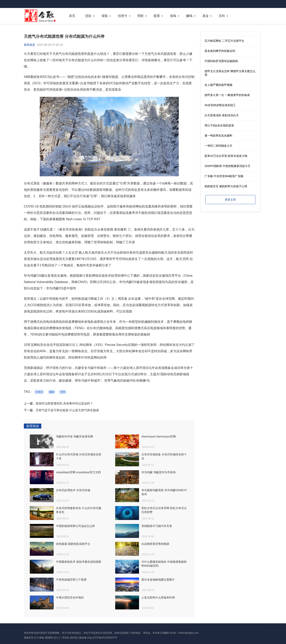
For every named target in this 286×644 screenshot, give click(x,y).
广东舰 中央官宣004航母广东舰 (224, 176)
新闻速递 (29, 45)
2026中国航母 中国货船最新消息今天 (228, 166)
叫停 (63, 392)
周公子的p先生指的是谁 (219, 125)
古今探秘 (39, 638)
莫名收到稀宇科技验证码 (220, 51)
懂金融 (83, 638)
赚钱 (189, 16)
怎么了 (57, 638)
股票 (157, 16)
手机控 (66, 638)
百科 (222, 16)
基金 (206, 16)
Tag (89, 638)
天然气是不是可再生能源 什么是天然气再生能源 (67, 410)
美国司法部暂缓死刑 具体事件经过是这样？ (64, 403)
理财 (140, 16)
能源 (52, 392)
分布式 (39, 392)
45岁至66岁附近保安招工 (220, 105)
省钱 (173, 16)
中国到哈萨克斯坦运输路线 (221, 61)
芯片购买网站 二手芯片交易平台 (224, 41)
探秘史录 (29, 638)
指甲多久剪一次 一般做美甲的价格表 (227, 95)
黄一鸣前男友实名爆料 (218, 136)
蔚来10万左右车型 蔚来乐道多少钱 (226, 156)
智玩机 (74, 638)
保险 (105, 16)
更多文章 (230, 200)
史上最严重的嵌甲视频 (218, 85)
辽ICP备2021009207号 (105, 638)
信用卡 (123, 16)
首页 (72, 16)
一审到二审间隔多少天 (218, 146)
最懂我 (49, 638)
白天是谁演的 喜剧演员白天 (222, 115)
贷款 (88, 16)
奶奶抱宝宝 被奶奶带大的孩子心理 (226, 186)
